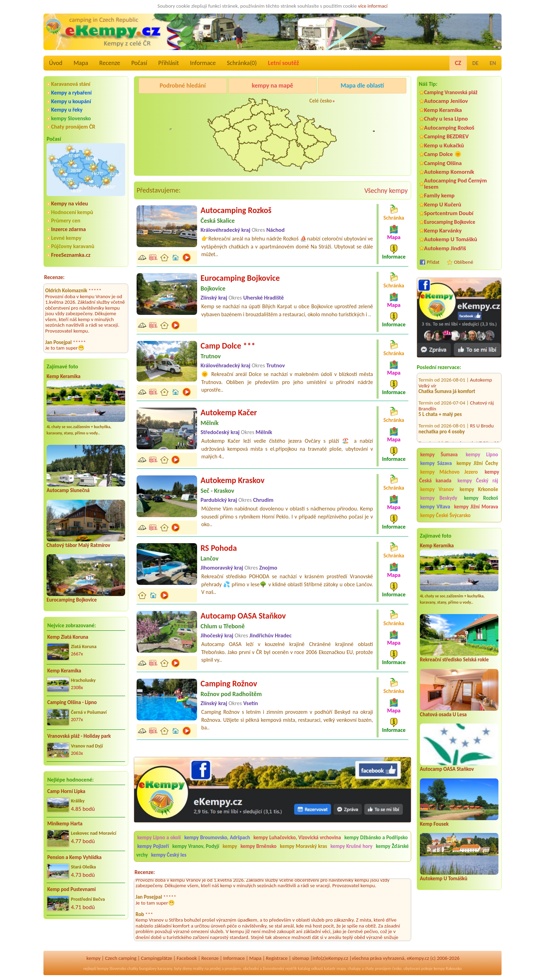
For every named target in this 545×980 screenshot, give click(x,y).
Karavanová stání (71, 84)
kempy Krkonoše (479, 489)
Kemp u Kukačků (444, 145)
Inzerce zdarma (68, 229)
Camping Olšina (443, 163)
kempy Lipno (482, 455)
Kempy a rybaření (71, 93)
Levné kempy (66, 238)
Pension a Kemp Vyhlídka (74, 857)
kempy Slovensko (71, 118)
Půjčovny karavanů (73, 246)
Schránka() (242, 63)
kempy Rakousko (448, 969)
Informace (203, 63)
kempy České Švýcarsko (445, 515)
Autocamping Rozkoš (449, 128)
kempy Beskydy (439, 498)
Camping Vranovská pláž (451, 92)
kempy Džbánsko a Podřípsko (376, 838)
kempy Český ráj (478, 481)
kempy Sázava (436, 463)
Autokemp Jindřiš (445, 248)
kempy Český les (169, 855)
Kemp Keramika (63, 376)
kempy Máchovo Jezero (449, 472)
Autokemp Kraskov (233, 480)
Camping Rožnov (229, 683)
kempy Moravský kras (303, 846)
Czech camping (121, 958)
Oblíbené (463, 262)
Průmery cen (66, 220)
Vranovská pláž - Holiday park (79, 736)
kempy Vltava (435, 507)
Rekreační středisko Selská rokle (454, 660)
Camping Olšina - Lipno (72, 702)
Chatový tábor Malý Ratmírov (78, 545)
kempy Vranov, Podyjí (196, 846)
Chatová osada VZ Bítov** (472, 434)
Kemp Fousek (434, 824)
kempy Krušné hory (352, 846)
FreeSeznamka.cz (71, 255)
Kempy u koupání (71, 101)
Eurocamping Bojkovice (72, 600)
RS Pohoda (219, 548)
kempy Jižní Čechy (477, 463)
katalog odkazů (311, 969)
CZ (458, 63)
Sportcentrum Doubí (449, 213)
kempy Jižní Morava (476, 507)
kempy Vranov (437, 489)
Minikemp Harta (65, 824)
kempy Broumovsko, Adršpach (217, 838)
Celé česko (321, 101)
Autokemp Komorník (449, 172)
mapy (341, 969)
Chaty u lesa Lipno (446, 119)
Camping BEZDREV (446, 136)
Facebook (187, 958)
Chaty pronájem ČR (73, 127)
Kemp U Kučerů (443, 205)
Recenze (110, 63)
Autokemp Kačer (229, 412)
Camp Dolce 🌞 (443, 154)
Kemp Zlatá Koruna (68, 637)
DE (475, 63)
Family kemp (439, 195)
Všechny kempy (386, 190)
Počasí (139, 63)
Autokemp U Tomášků (451, 239)
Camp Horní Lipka (66, 791)
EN (493, 63)
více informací (373, 6)
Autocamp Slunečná (68, 490)
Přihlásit (168, 63)
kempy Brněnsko (259, 846)
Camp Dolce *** (228, 346)
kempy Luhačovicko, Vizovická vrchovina (297, 838)
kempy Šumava (439, 455)
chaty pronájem (378, 969)
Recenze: (54, 277)
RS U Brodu (482, 417)
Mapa (81, 63)
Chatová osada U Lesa (443, 714)
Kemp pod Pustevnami (71, 889)
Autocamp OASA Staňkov (447, 769)
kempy (230, 846)
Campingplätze (156, 958)
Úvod (56, 63)
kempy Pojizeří (153, 846)
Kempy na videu (70, 203)
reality (198, 969)
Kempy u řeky (67, 110)
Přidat (433, 262)
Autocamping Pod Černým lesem (455, 183)
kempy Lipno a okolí (159, 838)
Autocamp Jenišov (446, 101)
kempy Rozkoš (481, 498)
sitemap (300, 958)
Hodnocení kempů (72, 212)
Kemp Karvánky (443, 231)
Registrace (277, 958)
